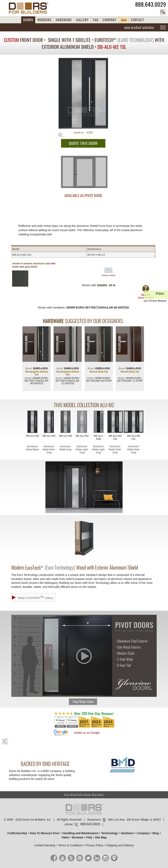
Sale (124, 20)
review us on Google (87, 733)
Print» (155, 295)
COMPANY (109, 20)
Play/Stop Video (83, 702)
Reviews (78, 837)
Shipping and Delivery (120, 845)
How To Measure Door (45, 833)
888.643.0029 (151, 4)
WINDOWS (44, 20)
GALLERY (82, 20)
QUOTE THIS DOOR (83, 143)
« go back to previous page (5, 741)
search (163, 12)
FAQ (96, 20)
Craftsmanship (17, 833)
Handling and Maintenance (80, 833)
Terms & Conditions (71, 845)
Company (143, 833)
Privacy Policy (95, 845)
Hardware (127, 833)
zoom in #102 (83, 132)
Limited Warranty (45, 845)
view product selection (139, 27)
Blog (156, 833)
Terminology (110, 833)
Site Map (101, 837)
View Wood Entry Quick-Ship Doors (84, 795)
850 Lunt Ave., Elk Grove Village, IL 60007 (134, 820)
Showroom (94, 820)
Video (65, 837)
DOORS (28, 20)
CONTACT (137, 20)
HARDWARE (64, 20)
